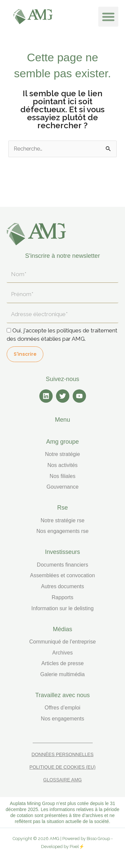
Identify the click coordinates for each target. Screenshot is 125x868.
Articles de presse (62, 663)
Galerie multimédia (62, 674)
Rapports (62, 597)
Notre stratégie (62, 454)
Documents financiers (63, 565)
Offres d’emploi (62, 708)
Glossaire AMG (63, 780)
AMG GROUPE (62, 442)
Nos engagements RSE (62, 531)
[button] (108, 17)
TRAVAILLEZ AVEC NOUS (62, 695)
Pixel (74, 847)
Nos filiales (62, 476)
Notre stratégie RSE (63, 520)
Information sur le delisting (62, 608)
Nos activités (62, 465)
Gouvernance (62, 487)
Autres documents (62, 586)
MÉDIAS (62, 629)
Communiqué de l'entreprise (63, 642)
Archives (62, 653)
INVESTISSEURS (62, 552)
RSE (62, 508)
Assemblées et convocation (62, 575)
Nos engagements (63, 719)
